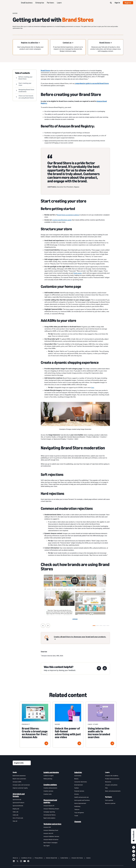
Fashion (77, 788)
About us (15, 858)
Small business (27, 3)
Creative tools (48, 794)
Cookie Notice (64, 858)
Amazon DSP (47, 827)
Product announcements (112, 779)
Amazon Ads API (48, 833)
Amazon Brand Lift (49, 806)
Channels (78, 822)
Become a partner (110, 803)
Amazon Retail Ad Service (51, 839)
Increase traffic (17, 782)
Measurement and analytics (50, 801)
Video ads (16, 812)
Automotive (78, 776)
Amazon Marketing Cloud (51, 830)
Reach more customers (19, 779)
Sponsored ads (17, 799)
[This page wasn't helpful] (99, 669)
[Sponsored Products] (106, 43)
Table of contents (22, 73)
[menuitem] (22, 809)
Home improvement (80, 803)
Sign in (117, 3)
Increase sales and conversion (21, 785)
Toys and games (79, 812)
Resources (108, 782)
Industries (78, 772)
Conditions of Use (26, 858)
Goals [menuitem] (15, 772)
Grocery (77, 794)
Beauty (76, 779)
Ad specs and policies (111, 785)
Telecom (77, 809)
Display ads (16, 809)
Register (128, 3)
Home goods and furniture (82, 800)
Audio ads (16, 815)
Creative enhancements (50, 788)
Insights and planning (51, 772)
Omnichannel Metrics (50, 815)
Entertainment (79, 785)
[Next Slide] (48, 626)
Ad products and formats (19, 795)
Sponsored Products (18, 803)
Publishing (77, 806)
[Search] (111, 3)
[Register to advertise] (30, 43)
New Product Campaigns (51, 843)
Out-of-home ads (18, 818)
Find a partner (109, 800)
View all (15, 821)
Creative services (48, 791)
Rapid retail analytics (49, 818)
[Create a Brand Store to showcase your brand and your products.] (81, 638)
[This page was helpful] (105, 669)
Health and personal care (82, 797)
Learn (59, 3)
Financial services (79, 791)
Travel (76, 816)
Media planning (48, 779)
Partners (50, 3)
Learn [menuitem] (107, 772)
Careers (88, 858)
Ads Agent (47, 846)
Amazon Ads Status (77, 858)
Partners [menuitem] (109, 797)
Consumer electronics (81, 782)
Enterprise (40, 3)
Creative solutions (50, 785)
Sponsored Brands (18, 806)
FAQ (106, 788)
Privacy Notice (39, 858)
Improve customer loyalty (20, 788)
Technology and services (52, 824)
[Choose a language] (22, 763)
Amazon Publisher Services (51, 836)
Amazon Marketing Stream (51, 809)
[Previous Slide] (43, 626)
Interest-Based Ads (51, 858)
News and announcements (113, 791)
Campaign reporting (49, 812)
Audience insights (49, 776)
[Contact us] (68, 43)
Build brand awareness (19, 776)
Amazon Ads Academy (112, 776)
